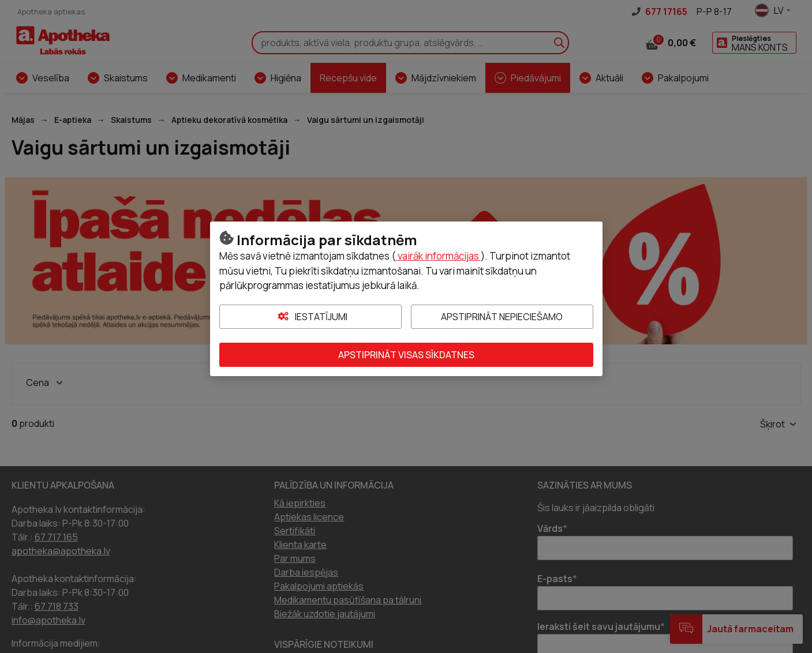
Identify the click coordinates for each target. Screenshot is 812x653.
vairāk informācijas (438, 256)
